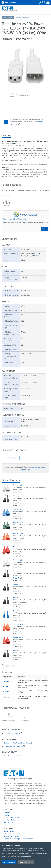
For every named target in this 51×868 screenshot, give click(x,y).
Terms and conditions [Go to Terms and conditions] (11, 836)
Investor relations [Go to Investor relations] (10, 820)
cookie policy (27, 856)
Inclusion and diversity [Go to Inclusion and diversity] (12, 817)
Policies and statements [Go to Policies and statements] (12, 834)
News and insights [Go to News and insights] (10, 825)
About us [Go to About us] (7, 813)
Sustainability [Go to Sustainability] (8, 822)
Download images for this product (16, 756)
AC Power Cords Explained (13, 746)
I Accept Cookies (9, 862)
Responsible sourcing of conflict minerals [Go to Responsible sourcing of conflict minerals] (18, 839)
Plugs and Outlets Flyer (12, 733)
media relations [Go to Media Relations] (9, 831)
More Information (26, 862)
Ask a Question (12, 458)
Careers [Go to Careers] (6, 815)
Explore (44, 229)
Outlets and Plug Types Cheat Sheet (17, 743)
